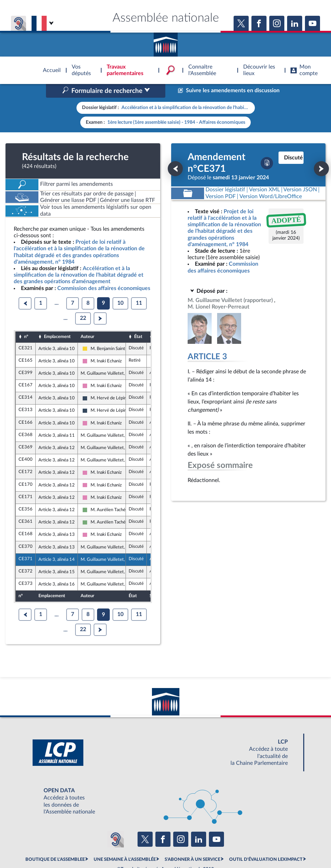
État (138, 308)
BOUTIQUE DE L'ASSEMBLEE (55, 830)
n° (26, 308)
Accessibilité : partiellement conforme (128, 845)
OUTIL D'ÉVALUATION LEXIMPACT (266, 830)
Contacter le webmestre (192, 845)
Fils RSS (227, 845)
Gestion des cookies (257, 845)
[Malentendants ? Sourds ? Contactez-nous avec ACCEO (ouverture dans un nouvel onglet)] (116, 810)
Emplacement (57, 308)
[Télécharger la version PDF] (267, 134)
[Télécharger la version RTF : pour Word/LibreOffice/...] (271, 167)
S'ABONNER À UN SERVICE (192, 830)
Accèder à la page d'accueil (166, 42)
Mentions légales (72, 845)
